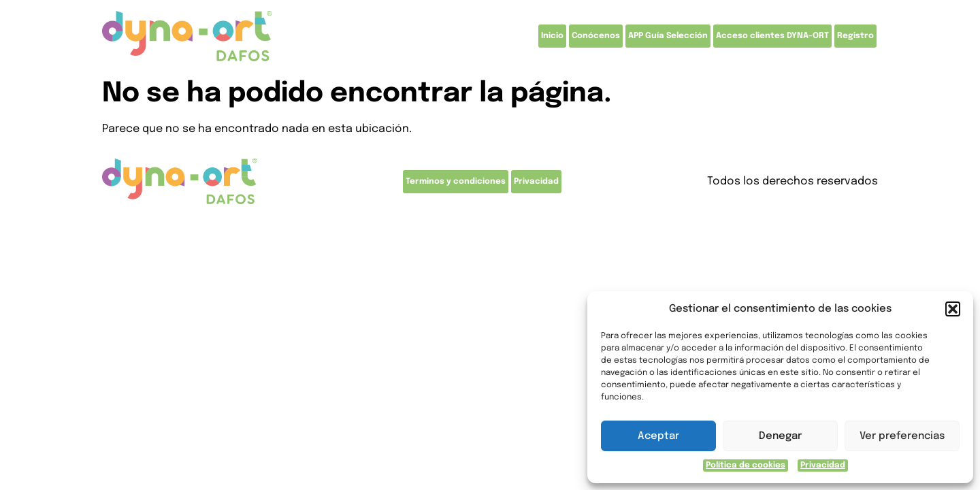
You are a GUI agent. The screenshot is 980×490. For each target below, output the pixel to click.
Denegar (780, 436)
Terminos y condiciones (456, 182)
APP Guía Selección (668, 36)
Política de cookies (746, 465)
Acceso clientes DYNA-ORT (772, 36)
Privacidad (823, 465)
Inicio (552, 36)
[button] (953, 309)
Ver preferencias (902, 436)
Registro (855, 36)
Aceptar (658, 436)
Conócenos (596, 36)
